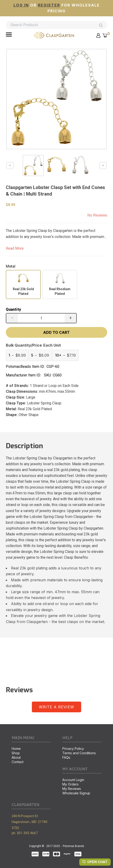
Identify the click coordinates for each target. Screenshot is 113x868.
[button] (9, 35)
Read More (15, 248)
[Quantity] (41, 318)
